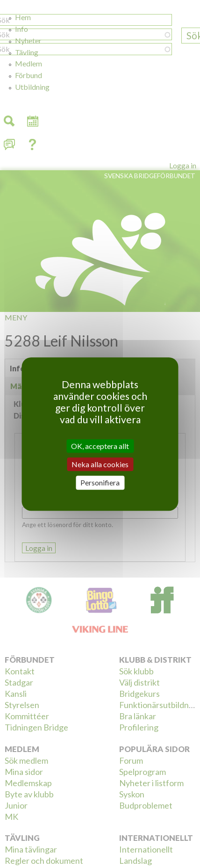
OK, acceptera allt (100, 446)
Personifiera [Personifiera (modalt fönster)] (100, 483)
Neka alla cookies (100, 464)
